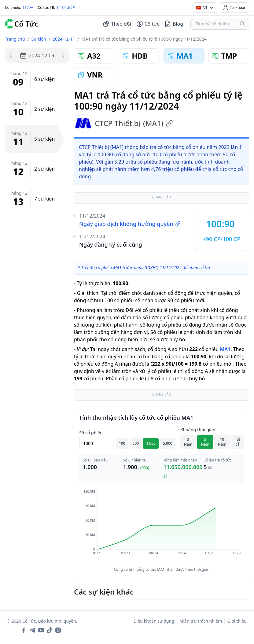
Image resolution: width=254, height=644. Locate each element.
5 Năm (205, 442)
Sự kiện (39, 39)
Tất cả (238, 442)
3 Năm (188, 442)
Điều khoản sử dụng (154, 621)
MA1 (225, 349)
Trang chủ (15, 39)
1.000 (151, 443)
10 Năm (222, 442)
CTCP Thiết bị (123, 123)
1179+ (28, 7)
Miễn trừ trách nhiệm (201, 621)
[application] (162, 526)
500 (136, 443)
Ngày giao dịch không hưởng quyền (130, 224)
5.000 (168, 443)
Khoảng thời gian (198, 430)
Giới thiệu (237, 621)
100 (122, 443)
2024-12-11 (64, 39)
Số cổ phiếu (91, 433)
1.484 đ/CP (66, 7)
